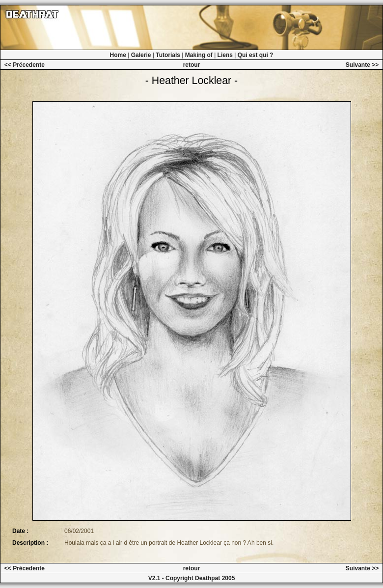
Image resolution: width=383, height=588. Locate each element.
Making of (199, 55)
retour (192, 65)
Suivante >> (362, 65)
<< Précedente (25, 65)
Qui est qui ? (256, 55)
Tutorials (168, 55)
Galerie (141, 55)
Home (118, 55)
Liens (225, 55)
